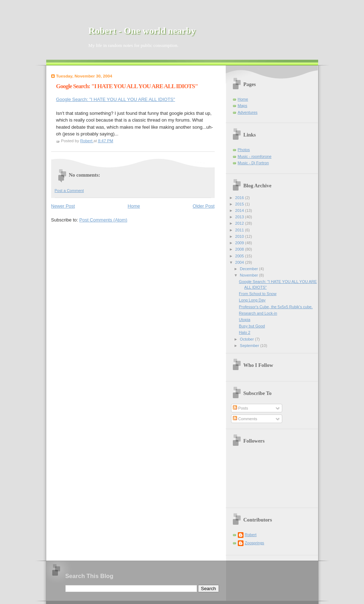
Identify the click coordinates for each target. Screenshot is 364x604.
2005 (240, 256)
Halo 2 (245, 332)
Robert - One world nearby (142, 31)
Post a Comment (69, 191)
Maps (243, 106)
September (250, 346)
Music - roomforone (255, 156)
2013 (240, 217)
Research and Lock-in (258, 313)
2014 (240, 210)
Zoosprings (255, 543)
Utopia (245, 320)
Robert (251, 535)
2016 (240, 198)
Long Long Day (252, 300)
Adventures (248, 112)
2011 (240, 230)
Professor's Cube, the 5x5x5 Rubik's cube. (276, 307)
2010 (240, 236)
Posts (240, 408)
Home (134, 206)
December (250, 269)
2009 (240, 243)
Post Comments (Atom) (103, 220)
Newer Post (63, 206)
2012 (240, 223)
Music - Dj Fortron (253, 163)
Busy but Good (252, 326)
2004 (240, 262)
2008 (240, 249)
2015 (240, 204)
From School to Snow (258, 294)
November (250, 275)
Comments (245, 419)
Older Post (204, 206)
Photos (244, 150)
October (247, 339)
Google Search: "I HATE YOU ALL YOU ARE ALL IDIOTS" (116, 99)
